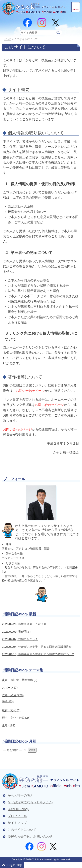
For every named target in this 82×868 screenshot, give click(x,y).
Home (7, 39)
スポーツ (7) (10, 688)
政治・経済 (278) (13, 695)
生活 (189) (9, 725)
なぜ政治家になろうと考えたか (30, 802)
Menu (76, 10)
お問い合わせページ (30, 391)
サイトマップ (17, 823)
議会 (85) (8, 701)
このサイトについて (22, 830)
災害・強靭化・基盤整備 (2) (20, 680)
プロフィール (17, 816)
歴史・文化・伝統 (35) (16, 718)
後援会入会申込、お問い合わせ (30, 836)
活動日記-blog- (18, 809)
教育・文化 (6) (11, 710)
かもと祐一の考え (20, 795)
